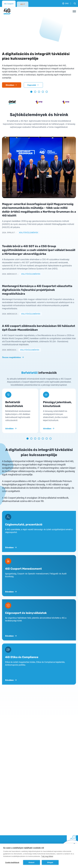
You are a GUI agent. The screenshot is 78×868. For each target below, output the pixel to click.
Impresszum (8, 840)
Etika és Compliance (11, 826)
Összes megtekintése (13, 295)
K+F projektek (8, 835)
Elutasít (31, 863)
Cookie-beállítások (12, 863)
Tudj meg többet (47, 856)
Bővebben (12, 22)
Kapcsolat (33, 22)
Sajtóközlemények (29, 170)
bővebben (11, 366)
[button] (31, 29)
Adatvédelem (8, 807)
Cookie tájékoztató (10, 812)
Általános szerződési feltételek (16, 821)
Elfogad (50, 863)
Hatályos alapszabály (12, 830)
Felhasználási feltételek (13, 817)
